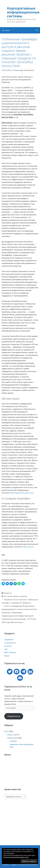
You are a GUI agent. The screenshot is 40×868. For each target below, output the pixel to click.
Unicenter (23, 596)
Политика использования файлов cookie (16, 857)
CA (9, 506)
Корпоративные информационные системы (23, 12)
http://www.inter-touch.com (22, 493)
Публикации (12, 738)
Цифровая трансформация (22, 744)
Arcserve (8, 646)
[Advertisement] (20, 823)
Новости (8, 593)
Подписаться (14, 716)
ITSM (12, 741)
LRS (6, 649)
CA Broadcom (10, 643)
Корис (7, 656)
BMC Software (10, 652)
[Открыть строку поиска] (37, 30)
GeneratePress (32, 865)
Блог (6, 731)
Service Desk (13, 596)
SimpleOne (9, 640)
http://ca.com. (28, 547)
